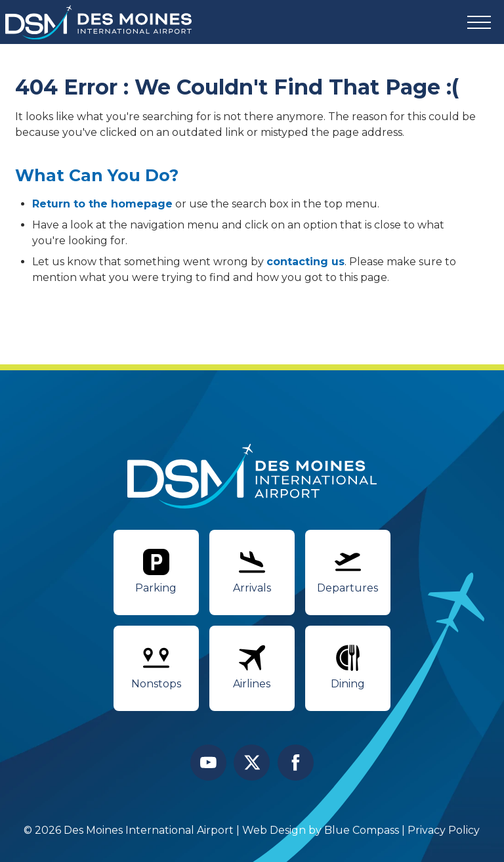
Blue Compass (362, 830)
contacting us (305, 262)
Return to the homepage (102, 204)
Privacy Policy (444, 830)
